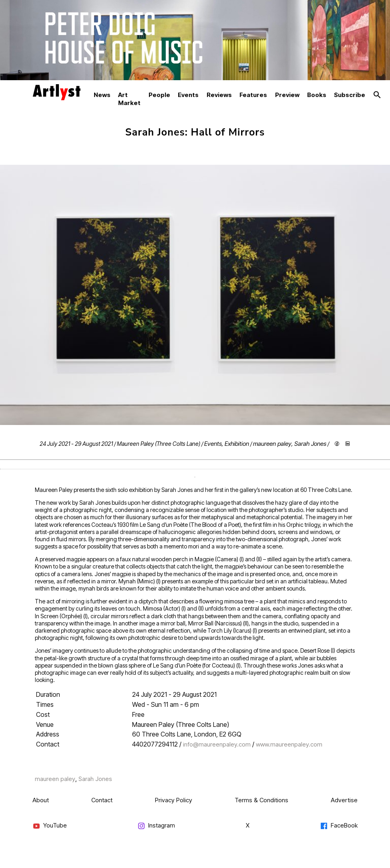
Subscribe (350, 95)
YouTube (50, 826)
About (41, 800)
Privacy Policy (174, 800)
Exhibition (237, 444)
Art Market (129, 99)
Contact (102, 800)
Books (317, 95)
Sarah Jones (310, 444)
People (159, 95)
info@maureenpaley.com (217, 744)
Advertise (344, 800)
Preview (287, 95)
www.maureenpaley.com (289, 744)
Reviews (219, 95)
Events (188, 95)
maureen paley (272, 444)
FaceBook (339, 826)
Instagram (156, 826)
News (102, 95)
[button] (377, 95)
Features (253, 95)
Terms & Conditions (261, 800)
